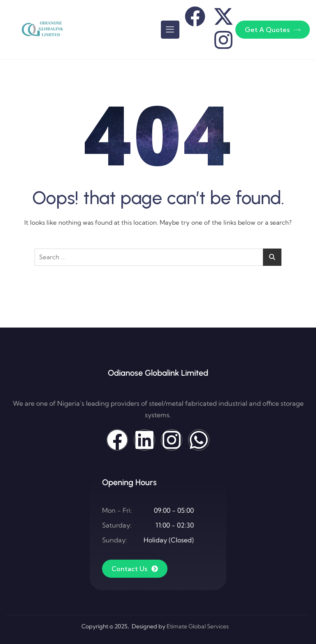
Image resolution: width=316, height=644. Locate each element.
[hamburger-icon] (170, 30)
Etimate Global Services (198, 626)
